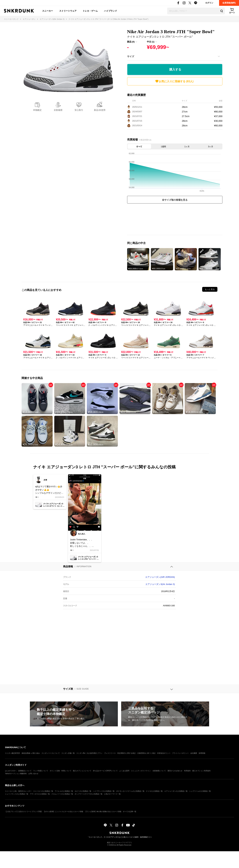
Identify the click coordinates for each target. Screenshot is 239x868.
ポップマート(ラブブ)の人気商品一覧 (89, 794)
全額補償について (159, 771)
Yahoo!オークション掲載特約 (16, 774)
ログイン (209, 3)
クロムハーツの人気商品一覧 (62, 794)
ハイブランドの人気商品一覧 (104, 791)
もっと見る (210, 289)
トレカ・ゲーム (90, 11)
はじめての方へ (11, 771)
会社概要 (194, 753)
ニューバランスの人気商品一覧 (17, 794)
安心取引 (79, 110)
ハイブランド (111, 11)
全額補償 (58, 110)
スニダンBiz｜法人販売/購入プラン (89, 753)
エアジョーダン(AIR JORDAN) (160, 577)
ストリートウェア (68, 11)
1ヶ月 (187, 147)
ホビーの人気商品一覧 (83, 791)
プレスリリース (110, 753)
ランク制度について (41, 771)
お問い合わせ (33, 774)
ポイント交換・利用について (61, 771)
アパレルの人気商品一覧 (64, 791)
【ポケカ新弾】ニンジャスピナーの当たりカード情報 (63, 812)
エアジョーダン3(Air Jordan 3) (160, 584)
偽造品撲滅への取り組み (31, 753)
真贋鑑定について (25, 771)
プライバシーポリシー (180, 753)
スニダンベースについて (51, 753)
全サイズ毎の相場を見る (175, 200)
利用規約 (187, 771)
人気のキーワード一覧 (112, 794)
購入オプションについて (82, 771)
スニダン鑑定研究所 (12, 753)
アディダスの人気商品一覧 (40, 794)
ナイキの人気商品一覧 (154, 791)
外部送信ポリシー (164, 753)
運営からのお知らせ (175, 771)
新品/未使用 (100, 110)
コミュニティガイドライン (141, 771)
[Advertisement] (175, 220)
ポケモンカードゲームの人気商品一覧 (130, 791)
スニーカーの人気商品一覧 (43, 791)
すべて (139, 147)
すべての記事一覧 (130, 812)
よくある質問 (124, 771)
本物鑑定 (37, 110)
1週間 (163, 147)
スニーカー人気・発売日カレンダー (18, 791)
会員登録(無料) (229, 3)
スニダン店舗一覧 (68, 753)
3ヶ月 (211, 147)
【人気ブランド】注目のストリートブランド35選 (23, 812)
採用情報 (202, 753)
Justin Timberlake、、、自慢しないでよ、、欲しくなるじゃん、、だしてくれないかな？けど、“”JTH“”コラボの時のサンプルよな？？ (84, 543)
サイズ (131, 56)
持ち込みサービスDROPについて (105, 771)
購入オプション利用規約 (201, 771)
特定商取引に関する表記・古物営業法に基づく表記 (136, 753)
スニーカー (48, 11)
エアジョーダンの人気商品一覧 (176, 791)
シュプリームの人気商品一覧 (200, 791)
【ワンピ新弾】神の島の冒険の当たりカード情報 (103, 812)
